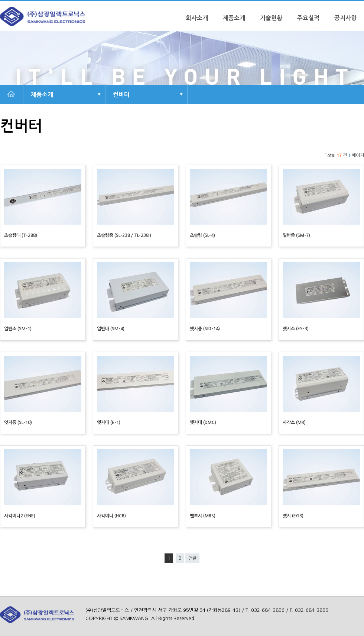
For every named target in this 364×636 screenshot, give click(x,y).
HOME (11, 94)
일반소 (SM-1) (18, 329)
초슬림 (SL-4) (202, 235)
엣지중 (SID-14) (205, 329)
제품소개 (234, 18)
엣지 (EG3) (293, 516)
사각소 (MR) (294, 423)
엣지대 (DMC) (203, 423)
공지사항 (345, 18)
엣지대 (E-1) (109, 423)
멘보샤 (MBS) (203, 516)
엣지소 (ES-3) (296, 329)
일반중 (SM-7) (296, 235)
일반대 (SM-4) (111, 329)
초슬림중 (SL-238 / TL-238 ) (124, 235)
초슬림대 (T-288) (21, 235)
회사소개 (197, 18)
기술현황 (271, 18)
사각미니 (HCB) (111, 516)
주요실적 (308, 18)
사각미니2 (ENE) (20, 516)
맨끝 (192, 558)
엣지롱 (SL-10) (18, 423)
